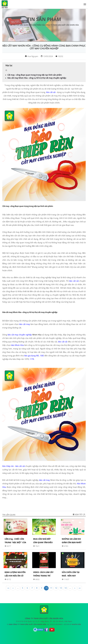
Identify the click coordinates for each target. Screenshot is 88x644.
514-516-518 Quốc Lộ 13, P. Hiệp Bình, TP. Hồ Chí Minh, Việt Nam (44, 621)
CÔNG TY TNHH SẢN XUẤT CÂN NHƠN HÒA (5, 5)
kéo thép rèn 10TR (21, 359)
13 (61, 588)
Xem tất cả (79, 515)
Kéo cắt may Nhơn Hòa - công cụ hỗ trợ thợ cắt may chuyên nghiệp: (37, 78)
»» (80, 588)
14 (66, 588)
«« (8, 588)
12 (56, 588)
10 (46, 588)
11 (51, 588)
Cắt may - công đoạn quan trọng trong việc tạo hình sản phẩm (35, 75)
